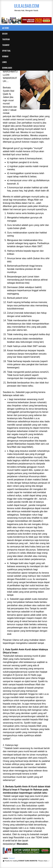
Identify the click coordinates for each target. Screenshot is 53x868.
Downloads (7, 68)
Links (4, 62)
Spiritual (6, 51)
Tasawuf (6, 45)
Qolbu (5, 34)
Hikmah (5, 56)
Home (6, 28)
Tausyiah (6, 39)
